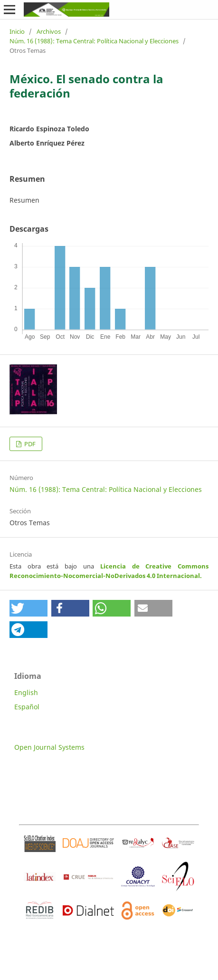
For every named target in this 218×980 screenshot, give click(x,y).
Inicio (17, 31)
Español (27, 707)
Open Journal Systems (49, 747)
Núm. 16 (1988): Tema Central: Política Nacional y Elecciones (94, 41)
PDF (29, 444)
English (26, 692)
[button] (28, 608)
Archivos (49, 31)
